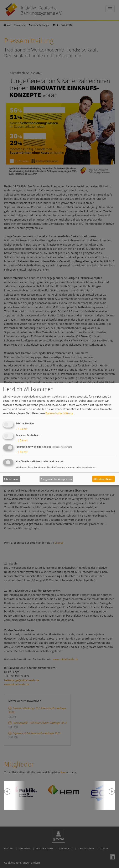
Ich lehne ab (12, 479)
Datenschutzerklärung (59, 413)
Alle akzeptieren (103, 479)
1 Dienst (21, 429)
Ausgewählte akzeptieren (56, 479)
